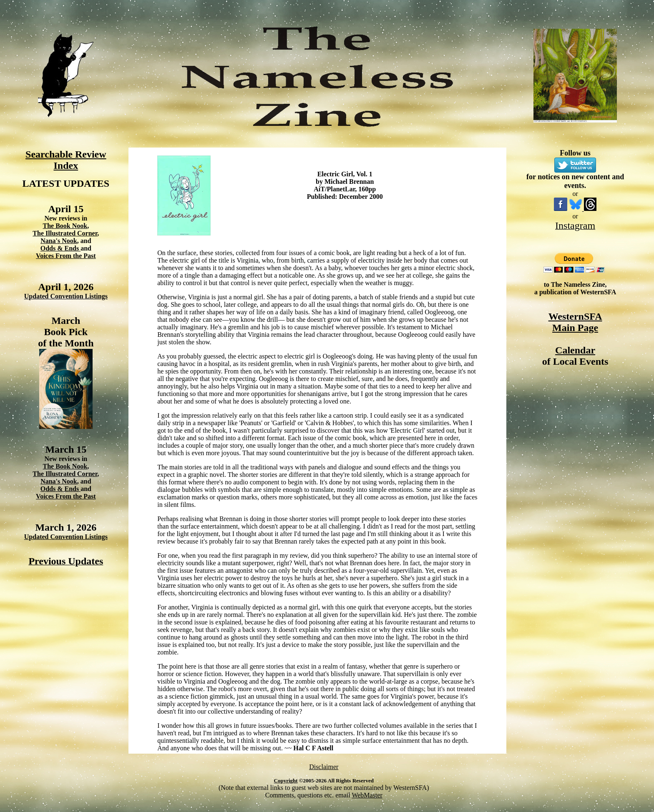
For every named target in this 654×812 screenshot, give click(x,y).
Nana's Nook (59, 241)
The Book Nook (65, 226)
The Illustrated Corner (65, 233)
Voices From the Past (66, 256)
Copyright (286, 781)
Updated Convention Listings (66, 296)
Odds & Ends (61, 248)
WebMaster (367, 795)
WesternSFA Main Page (575, 322)
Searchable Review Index (66, 160)
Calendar (575, 350)
